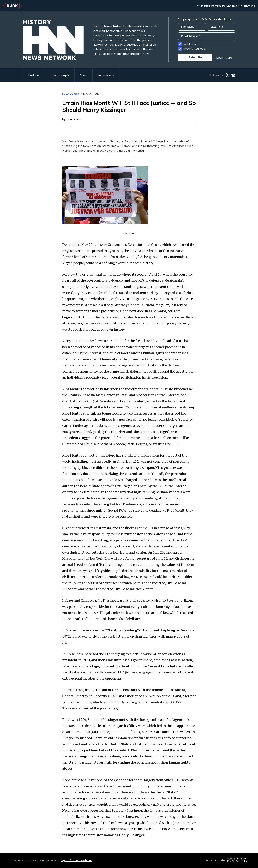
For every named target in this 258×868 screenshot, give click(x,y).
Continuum (191, 44)
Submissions (106, 75)
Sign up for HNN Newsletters (77, 860)
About (83, 75)
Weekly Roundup (195, 49)
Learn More (224, 57)
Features (34, 75)
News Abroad (71, 94)
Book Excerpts (60, 75)
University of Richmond (241, 6)
